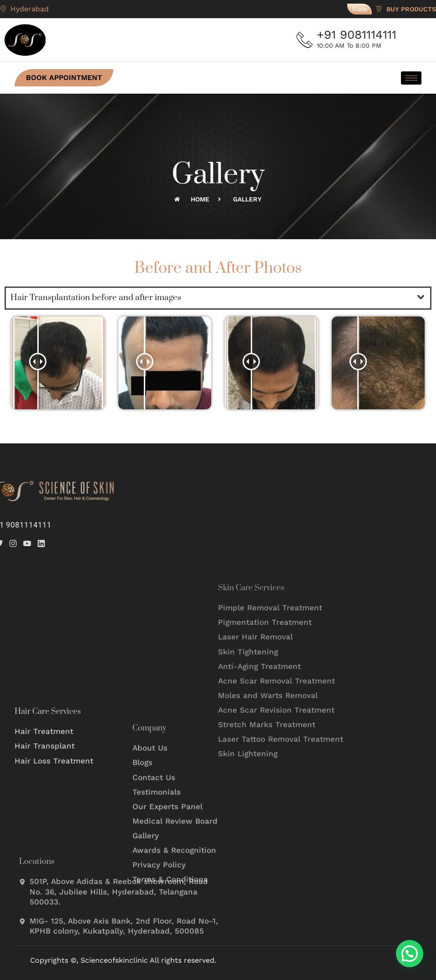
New (360, 9)
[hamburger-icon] (411, 78)
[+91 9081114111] (305, 40)
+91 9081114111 (358, 35)
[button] (421, 298)
